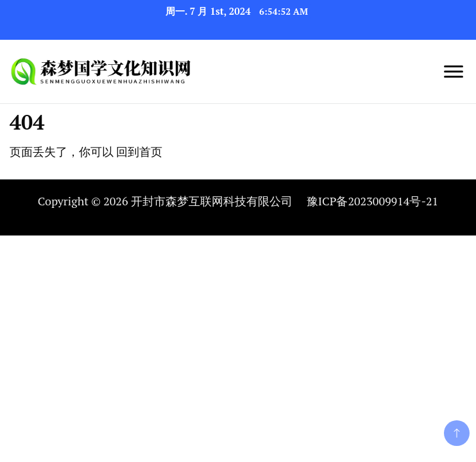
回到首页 (139, 151)
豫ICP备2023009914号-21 (372, 201)
